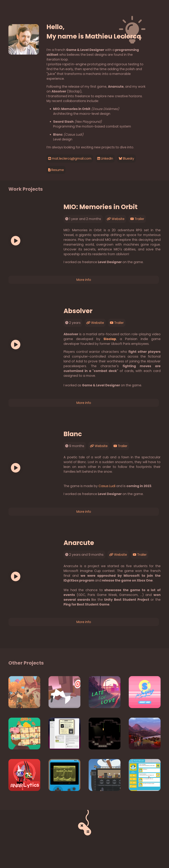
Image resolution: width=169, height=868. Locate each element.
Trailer (137, 219)
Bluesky (127, 159)
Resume (56, 170)
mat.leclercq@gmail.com (70, 159)
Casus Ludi (107, 486)
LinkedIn (105, 159)
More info (84, 280)
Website (116, 219)
